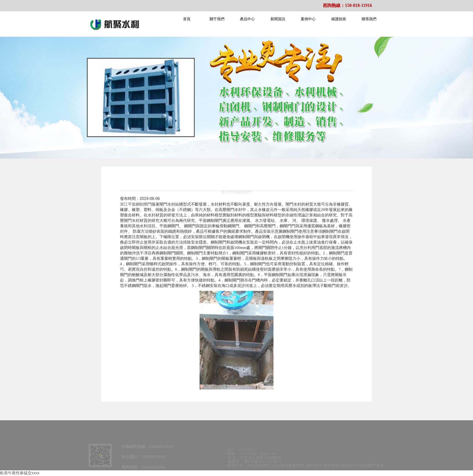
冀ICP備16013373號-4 (263, 463)
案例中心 (308, 19)
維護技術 (339, 19)
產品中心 (247, 19)
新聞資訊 (278, 19)
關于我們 (217, 19)
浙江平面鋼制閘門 (136, 204)
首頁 (187, 19)
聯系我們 (369, 19)
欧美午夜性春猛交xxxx (20, 473)
